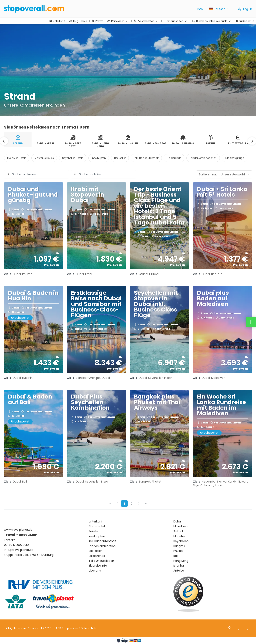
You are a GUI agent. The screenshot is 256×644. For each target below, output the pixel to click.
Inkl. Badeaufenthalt (102, 541)
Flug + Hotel (97, 526)
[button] (4, 141)
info (200, 9)
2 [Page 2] (132, 504)
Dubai (177, 522)
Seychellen (181, 541)
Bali (176, 556)
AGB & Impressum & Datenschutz (76, 628)
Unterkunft (96, 522)
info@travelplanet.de (19, 550)
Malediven (180, 526)
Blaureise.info (98, 566)
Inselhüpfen (97, 536)
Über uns (95, 571)
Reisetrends (97, 556)
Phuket (178, 551)
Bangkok (179, 546)
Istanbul (179, 566)
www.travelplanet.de (18, 530)
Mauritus (179, 536)
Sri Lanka (179, 531)
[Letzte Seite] (146, 504)
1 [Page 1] (124, 504)
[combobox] (103, 174)
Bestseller (95, 551)
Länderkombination (102, 546)
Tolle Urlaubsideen (101, 561)
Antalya (179, 571)
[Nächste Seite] (139, 504)
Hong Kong (181, 561)
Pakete (93, 531)
